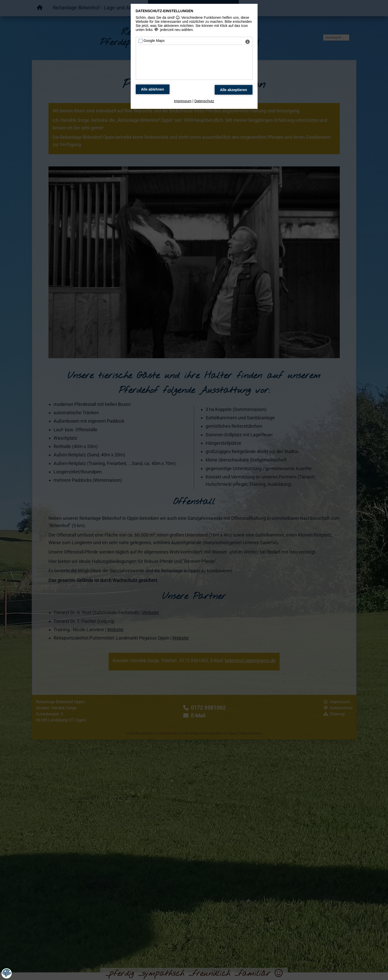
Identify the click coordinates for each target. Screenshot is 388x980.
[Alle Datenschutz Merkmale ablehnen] (153, 89)
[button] (7, 973)
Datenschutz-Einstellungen (165, 11)
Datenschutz (204, 101)
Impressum (183, 101)
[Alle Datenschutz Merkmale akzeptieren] (234, 90)
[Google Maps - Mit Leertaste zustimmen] (141, 41)
